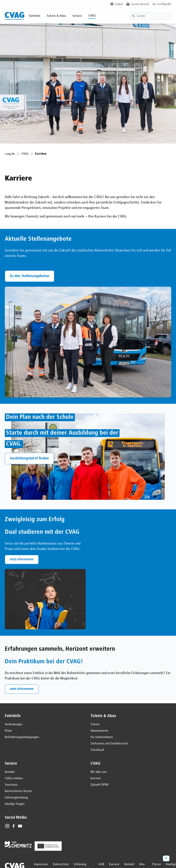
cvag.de (10, 154)
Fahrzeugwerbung (16, 798)
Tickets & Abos (56, 16)
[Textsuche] (150, 16)
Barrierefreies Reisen (19, 791)
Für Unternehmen (102, 737)
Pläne (8, 731)
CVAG (92, 16)
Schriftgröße (164, 4)
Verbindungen (14, 724)
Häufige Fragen (15, 804)
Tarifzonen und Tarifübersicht (109, 744)
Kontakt (10, 772)
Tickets (95, 724)
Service (77, 16)
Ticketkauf (97, 750)
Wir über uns (99, 772)
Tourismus (11, 785)
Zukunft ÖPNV (100, 785)
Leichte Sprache (140, 4)
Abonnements (100, 731)
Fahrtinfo (35, 16)
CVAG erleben (14, 778)
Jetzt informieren (22, 560)
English (119, 4)
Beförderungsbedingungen (22, 737)
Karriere (96, 778)
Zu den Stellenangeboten (30, 276)
